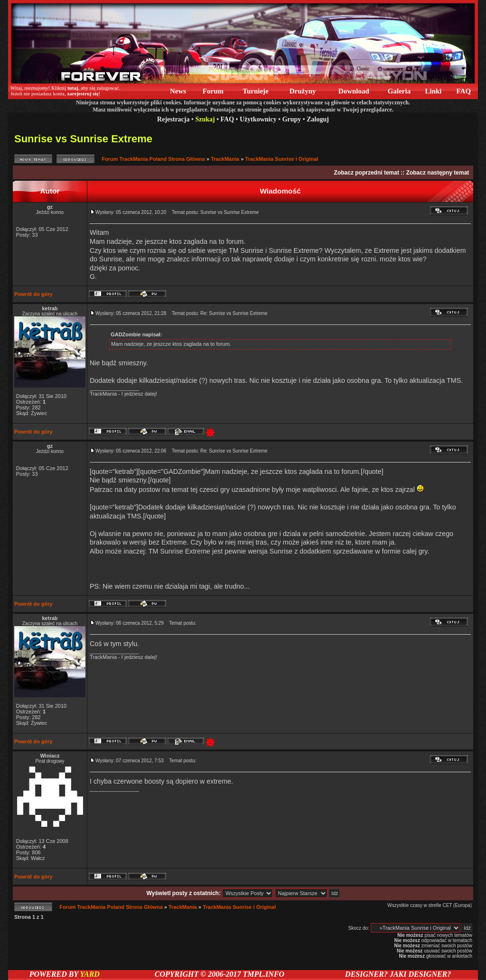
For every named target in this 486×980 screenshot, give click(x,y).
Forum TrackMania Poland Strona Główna (153, 159)
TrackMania (225, 159)
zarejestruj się (83, 93)
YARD (89, 974)
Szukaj (205, 119)
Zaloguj (318, 119)
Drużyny (303, 91)
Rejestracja (173, 119)
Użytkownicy (258, 119)
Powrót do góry (33, 294)
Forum (213, 91)
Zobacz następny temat (438, 173)
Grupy (292, 119)
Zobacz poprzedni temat (367, 173)
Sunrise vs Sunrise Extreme (83, 139)
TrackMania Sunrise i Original (281, 159)
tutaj (73, 88)
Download (354, 91)
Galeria (399, 91)
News (178, 91)
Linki (434, 91)
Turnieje (256, 91)
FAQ (464, 91)
